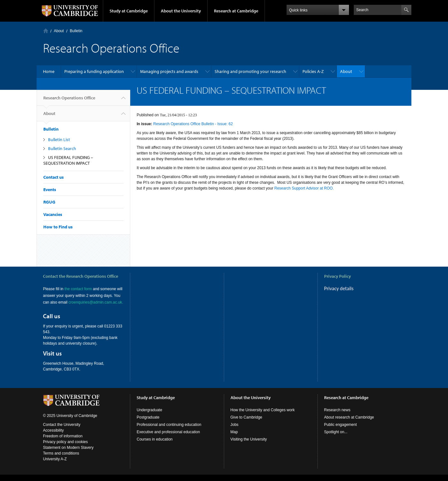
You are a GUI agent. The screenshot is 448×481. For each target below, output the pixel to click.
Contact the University (62, 431)
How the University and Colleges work (263, 416)
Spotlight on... (336, 438)
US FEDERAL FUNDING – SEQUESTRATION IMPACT (68, 160)
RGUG (49, 202)
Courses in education (155, 446)
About (59, 31)
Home (46, 31)
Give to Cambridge (246, 424)
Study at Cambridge (129, 11)
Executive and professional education (168, 438)
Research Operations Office (69, 100)
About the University (181, 11)
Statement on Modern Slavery (68, 454)
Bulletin (76, 31)
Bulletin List (59, 140)
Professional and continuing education (169, 431)
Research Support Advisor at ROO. (304, 188)
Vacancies (53, 214)
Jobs (235, 431)
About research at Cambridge (349, 424)
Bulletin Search (62, 148)
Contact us (53, 177)
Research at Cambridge (236, 11)
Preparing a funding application (94, 71)
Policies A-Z (313, 71)
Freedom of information (63, 442)
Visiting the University (249, 446)
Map (234, 438)
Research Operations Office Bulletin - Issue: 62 (193, 124)
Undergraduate (149, 416)
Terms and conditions (61, 460)
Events (50, 190)
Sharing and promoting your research (250, 71)
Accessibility (53, 437)
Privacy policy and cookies (65, 448)
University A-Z (55, 465)
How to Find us (58, 227)
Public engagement (341, 431)
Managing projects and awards (169, 71)
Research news (337, 416)
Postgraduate (148, 424)
